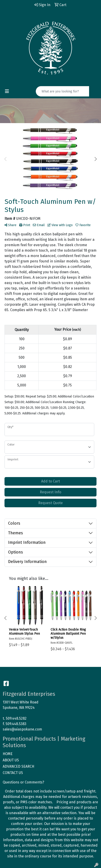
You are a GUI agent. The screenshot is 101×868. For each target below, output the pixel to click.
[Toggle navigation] (7, 91)
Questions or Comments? (23, 782)
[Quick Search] (63, 91)
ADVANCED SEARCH (18, 766)
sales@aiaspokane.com (22, 729)
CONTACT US (13, 773)
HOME (8, 754)
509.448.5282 (16, 718)
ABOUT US (11, 760)
